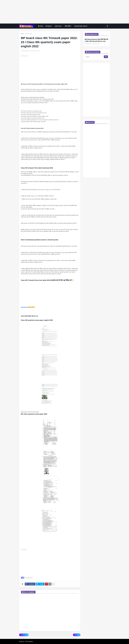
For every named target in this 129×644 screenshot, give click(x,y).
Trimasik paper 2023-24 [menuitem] (81, 26)
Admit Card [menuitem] (58, 26)
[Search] (94, 57)
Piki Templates (29, 641)
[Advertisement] (51, 12)
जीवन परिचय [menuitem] (68, 26)
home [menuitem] (40, 26)
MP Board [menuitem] (48, 26)
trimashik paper (29, 34)
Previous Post (24, 635)
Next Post (76, 635)
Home (22, 34)
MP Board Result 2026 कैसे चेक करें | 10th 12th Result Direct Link (96, 40)
